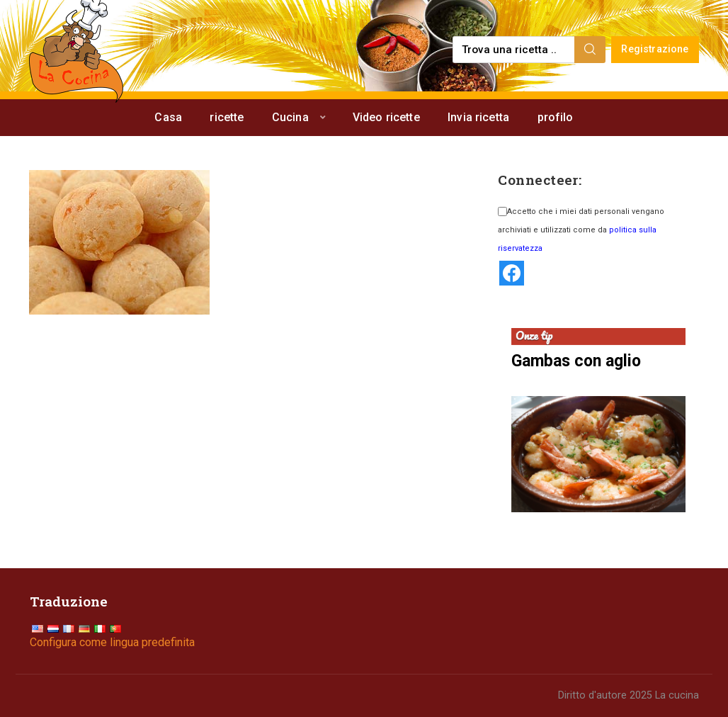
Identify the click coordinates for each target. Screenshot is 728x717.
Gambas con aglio (576, 361)
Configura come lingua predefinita (112, 642)
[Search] (590, 50)
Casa (168, 117)
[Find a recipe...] (514, 50)
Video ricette (386, 117)
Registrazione (655, 49)
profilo (556, 117)
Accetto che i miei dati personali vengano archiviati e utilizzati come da (581, 230)
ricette (227, 117)
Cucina (290, 117)
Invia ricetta (478, 117)
